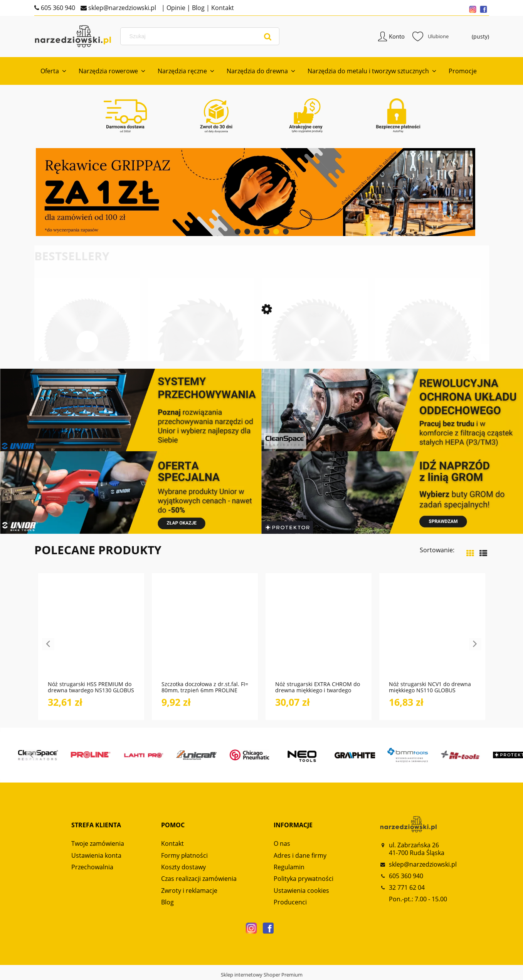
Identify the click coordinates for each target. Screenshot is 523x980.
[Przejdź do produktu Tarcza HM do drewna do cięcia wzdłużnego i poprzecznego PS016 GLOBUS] (428, 353)
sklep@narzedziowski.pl (121, 8)
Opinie (175, 8)
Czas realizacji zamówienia (199, 879)
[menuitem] (53, 71)
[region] (262, 192)
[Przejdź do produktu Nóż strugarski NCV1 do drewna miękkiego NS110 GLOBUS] (432, 631)
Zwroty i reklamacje (189, 891)
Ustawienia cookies (301, 891)
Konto (397, 36)
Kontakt (222, 8)
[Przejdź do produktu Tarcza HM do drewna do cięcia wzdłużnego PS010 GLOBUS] (201, 353)
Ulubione (431, 36)
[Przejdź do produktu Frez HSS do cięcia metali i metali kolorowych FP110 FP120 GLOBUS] (87, 353)
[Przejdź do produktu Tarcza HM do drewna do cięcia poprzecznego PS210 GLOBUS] (315, 353)
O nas (282, 843)
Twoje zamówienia (98, 843)
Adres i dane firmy (300, 855)
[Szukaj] (268, 36)
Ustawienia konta (96, 855)
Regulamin (289, 867)
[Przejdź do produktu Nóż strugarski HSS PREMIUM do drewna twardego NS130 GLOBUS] (91, 631)
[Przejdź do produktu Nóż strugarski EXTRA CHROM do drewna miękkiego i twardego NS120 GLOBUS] (319, 631)
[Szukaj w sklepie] (202, 36)
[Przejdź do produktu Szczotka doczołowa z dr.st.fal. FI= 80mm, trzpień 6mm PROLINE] (205, 631)
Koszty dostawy (183, 867)
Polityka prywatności (304, 879)
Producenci (290, 902)
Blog (198, 8)
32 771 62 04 (407, 887)
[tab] (238, 232)
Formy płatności (184, 855)
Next (475, 360)
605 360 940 (57, 8)
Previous (40, 360)
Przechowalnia (92, 867)
